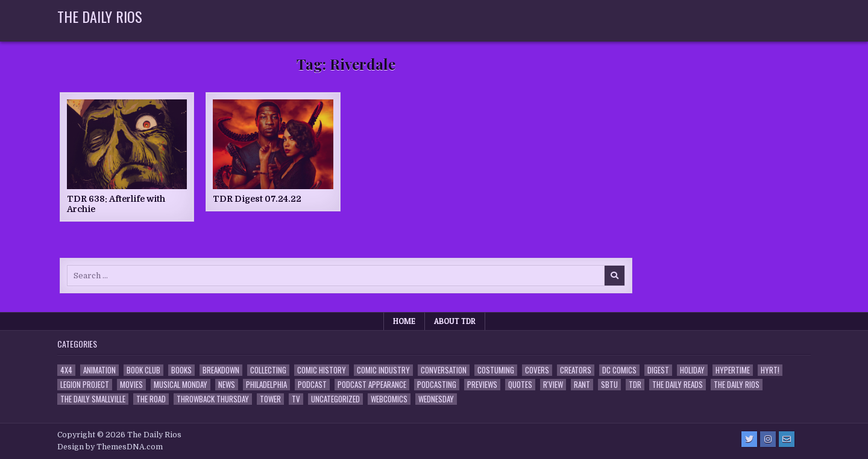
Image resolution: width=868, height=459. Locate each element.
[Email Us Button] (787, 439)
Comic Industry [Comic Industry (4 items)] (383, 370)
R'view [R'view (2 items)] (553, 385)
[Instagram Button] (768, 439)
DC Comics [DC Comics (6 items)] (619, 370)
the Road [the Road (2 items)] (151, 399)
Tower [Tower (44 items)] (270, 399)
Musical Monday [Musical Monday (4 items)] (181, 385)
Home (404, 321)
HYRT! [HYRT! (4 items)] (770, 370)
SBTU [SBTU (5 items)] (609, 385)
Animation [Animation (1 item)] (99, 370)
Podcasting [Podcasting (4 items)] (437, 385)
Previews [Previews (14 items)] (482, 385)
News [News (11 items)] (227, 385)
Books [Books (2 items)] (181, 370)
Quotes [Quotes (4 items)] (520, 385)
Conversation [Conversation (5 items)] (444, 370)
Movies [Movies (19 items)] (131, 385)
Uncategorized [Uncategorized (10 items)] (335, 399)
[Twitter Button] (749, 439)
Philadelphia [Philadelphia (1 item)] (266, 385)
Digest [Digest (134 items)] (658, 370)
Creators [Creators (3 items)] (576, 370)
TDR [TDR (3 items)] (635, 385)
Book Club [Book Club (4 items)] (143, 370)
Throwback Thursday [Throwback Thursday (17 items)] (213, 399)
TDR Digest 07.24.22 (257, 199)
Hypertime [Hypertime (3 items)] (733, 370)
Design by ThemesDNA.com (110, 447)
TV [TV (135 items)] (296, 399)
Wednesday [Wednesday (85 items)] (436, 399)
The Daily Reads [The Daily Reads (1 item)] (678, 385)
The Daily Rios (100, 16)
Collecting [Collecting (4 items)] (268, 370)
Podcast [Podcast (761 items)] (312, 385)
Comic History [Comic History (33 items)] (322, 370)
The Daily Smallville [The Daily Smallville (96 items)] (93, 399)
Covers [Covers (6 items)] (537, 370)
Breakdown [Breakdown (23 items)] (221, 370)
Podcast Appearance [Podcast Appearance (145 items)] (372, 385)
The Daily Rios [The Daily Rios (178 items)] (737, 385)
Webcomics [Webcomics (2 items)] (389, 399)
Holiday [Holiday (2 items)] (692, 370)
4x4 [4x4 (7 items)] (66, 370)
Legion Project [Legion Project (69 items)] (85, 385)
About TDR (455, 321)
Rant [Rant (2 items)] (582, 385)
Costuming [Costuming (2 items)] (496, 370)
